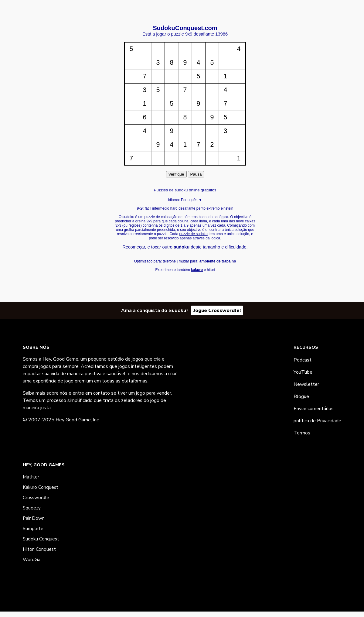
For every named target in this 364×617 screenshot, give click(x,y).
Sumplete (33, 529)
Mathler (31, 477)
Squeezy (32, 508)
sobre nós (57, 393)
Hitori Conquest (39, 549)
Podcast (303, 360)
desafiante (187, 208)
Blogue (301, 396)
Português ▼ (192, 200)
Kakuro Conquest (41, 487)
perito (201, 208)
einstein (227, 208)
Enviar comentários (314, 409)
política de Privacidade (317, 421)
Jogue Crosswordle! (217, 310)
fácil (148, 208)
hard (174, 208)
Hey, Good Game (60, 359)
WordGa (32, 560)
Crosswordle (36, 498)
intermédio (161, 208)
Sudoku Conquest (41, 539)
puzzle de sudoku (193, 234)
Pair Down (34, 518)
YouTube (303, 372)
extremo (213, 208)
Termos (302, 433)
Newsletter (306, 384)
